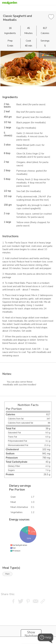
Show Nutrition (31, 634)
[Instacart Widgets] (28, 623)
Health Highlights (48, 53)
